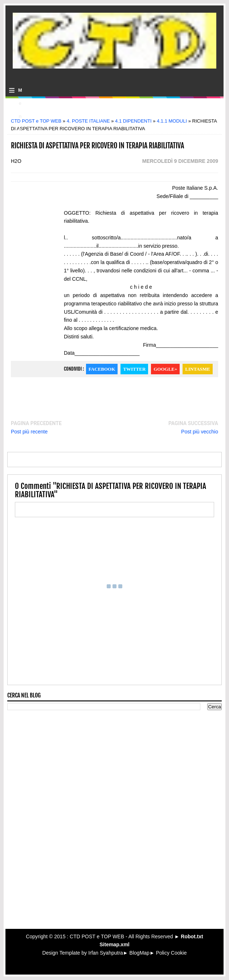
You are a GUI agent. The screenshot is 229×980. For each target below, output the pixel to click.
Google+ (165, 369)
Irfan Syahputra (106, 953)
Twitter (134, 369)
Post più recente (29, 432)
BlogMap (140, 953)
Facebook (102, 369)
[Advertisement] (115, 110)
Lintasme (197, 369)
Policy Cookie (171, 953)
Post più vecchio (200, 432)
